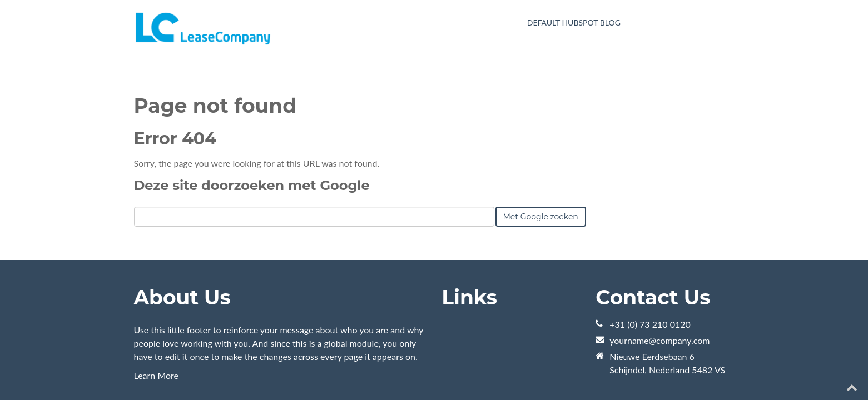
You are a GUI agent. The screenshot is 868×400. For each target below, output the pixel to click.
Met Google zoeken (541, 159)
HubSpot (259, 366)
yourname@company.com (659, 283)
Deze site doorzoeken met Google (252, 128)
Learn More (157, 318)
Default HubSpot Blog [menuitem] (574, 22)
